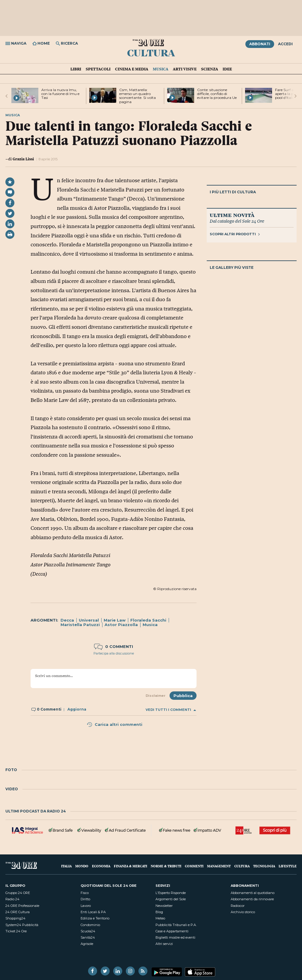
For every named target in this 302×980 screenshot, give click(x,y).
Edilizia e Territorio (95, 918)
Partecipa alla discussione (114, 653)
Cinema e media (132, 69)
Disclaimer (155, 696)
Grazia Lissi (23, 159)
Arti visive (185, 69)
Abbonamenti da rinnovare (252, 899)
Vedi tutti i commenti (171, 710)
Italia (66, 866)
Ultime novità (232, 215)
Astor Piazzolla (121, 625)
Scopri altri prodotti (235, 234)
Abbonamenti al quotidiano (253, 893)
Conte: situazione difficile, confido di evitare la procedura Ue (217, 94)
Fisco (85, 893)
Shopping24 (15, 918)
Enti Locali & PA (93, 912)
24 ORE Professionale (22, 906)
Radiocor (238, 906)
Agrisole (87, 944)
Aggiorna (77, 709)
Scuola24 (88, 931)
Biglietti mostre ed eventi (175, 937)
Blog (159, 912)
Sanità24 (88, 937)
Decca (67, 620)
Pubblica (183, 696)
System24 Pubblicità (22, 925)
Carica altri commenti (114, 724)
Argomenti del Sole (171, 899)
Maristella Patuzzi (80, 625)
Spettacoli (98, 69)
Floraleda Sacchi (148, 620)
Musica (161, 69)
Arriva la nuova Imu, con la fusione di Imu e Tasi (60, 94)
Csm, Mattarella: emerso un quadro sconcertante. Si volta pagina (138, 96)
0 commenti (114, 646)
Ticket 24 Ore (16, 931)
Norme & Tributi (166, 866)
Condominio (90, 925)
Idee (227, 69)
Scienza (210, 69)
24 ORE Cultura (18, 912)
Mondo (82, 866)
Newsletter (164, 906)
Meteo (160, 918)
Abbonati (260, 44)
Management (219, 866)
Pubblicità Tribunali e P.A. (176, 925)
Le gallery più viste (232, 267)
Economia (101, 866)
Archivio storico (243, 912)
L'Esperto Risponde (171, 893)
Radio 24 (12, 899)
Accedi (285, 44)
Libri (76, 69)
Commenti (194, 866)
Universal (89, 620)
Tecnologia (264, 866)
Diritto (85, 899)
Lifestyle (288, 866)
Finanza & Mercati (130, 866)
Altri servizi (164, 944)
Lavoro (86, 906)
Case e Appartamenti (172, 931)
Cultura (151, 52)
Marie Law (115, 620)
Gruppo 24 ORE (18, 893)
